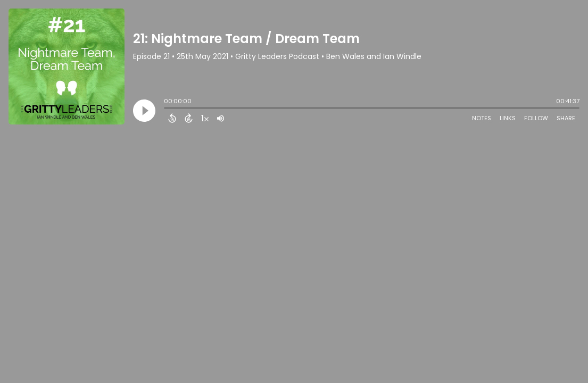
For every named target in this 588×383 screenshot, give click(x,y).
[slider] (167, 109)
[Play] (144, 111)
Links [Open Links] (508, 118)
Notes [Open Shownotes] (482, 118)
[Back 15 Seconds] (172, 118)
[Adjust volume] (221, 118)
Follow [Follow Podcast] (536, 118)
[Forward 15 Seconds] (189, 118)
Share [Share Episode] (566, 118)
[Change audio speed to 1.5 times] (205, 118)
